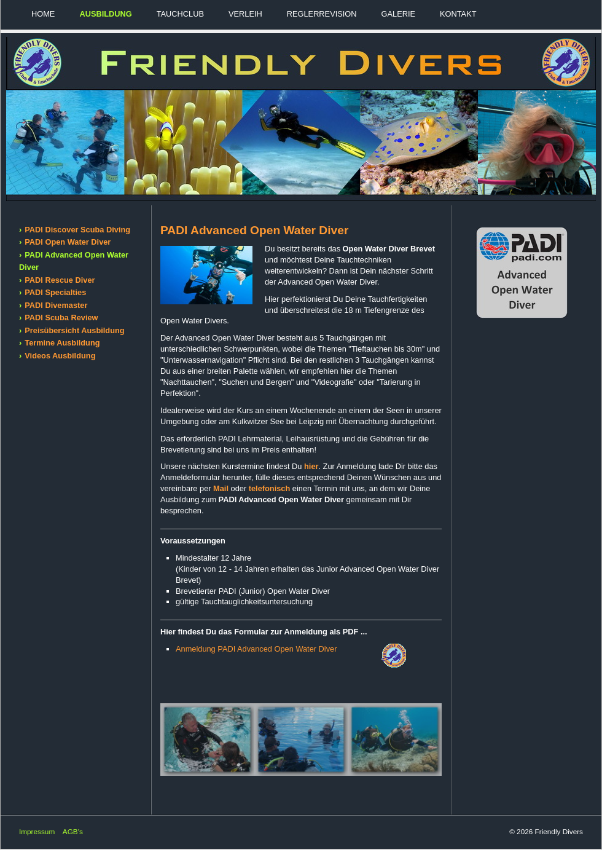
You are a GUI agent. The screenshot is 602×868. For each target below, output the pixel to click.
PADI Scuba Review (61, 318)
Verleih (245, 14)
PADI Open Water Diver (68, 242)
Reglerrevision (322, 14)
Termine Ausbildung (62, 343)
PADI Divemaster (56, 305)
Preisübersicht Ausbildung (74, 330)
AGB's (73, 831)
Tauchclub (180, 14)
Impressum (37, 831)
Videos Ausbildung (60, 356)
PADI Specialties (55, 292)
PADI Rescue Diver (60, 280)
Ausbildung (105, 14)
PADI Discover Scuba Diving (77, 230)
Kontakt (458, 14)
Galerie (398, 14)
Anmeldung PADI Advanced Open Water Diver (256, 649)
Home (43, 14)
